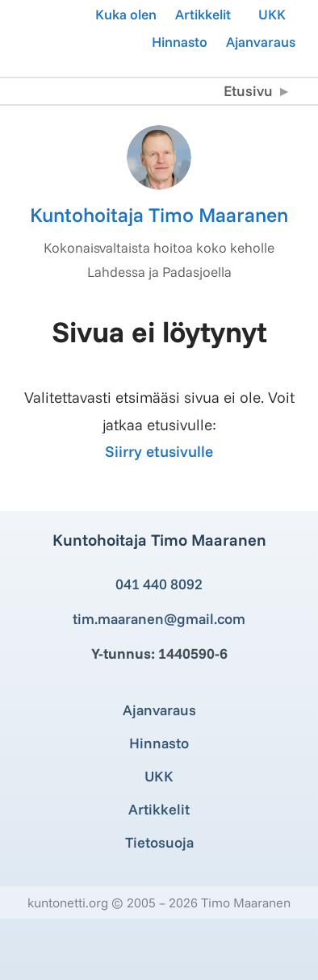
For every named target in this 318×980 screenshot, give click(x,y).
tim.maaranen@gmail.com (159, 619)
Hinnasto (180, 42)
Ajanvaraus (261, 42)
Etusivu (248, 91)
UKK (272, 14)
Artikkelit (203, 14)
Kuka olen (126, 14)
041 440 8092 (159, 584)
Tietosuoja (159, 842)
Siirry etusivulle (159, 451)
